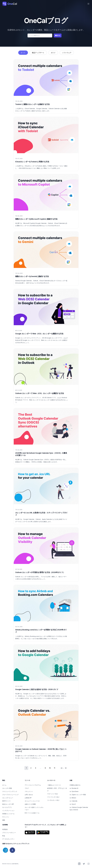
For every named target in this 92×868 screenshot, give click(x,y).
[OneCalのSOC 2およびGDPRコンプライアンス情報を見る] (24, 850)
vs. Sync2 (73, 804)
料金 (4, 836)
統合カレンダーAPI (8, 804)
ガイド (53, 53)
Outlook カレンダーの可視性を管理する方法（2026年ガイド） (40, 572)
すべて (23, 53)
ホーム (4, 785)
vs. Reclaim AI (74, 788)
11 (55, 768)
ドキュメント (29, 791)
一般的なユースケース (54, 785)
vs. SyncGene (74, 791)
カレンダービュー (8, 798)
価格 (4, 820)
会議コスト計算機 (30, 804)
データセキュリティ (8, 839)
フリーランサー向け (53, 797)
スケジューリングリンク (10, 791)
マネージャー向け (53, 794)
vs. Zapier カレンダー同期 (78, 795)
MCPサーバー (7, 801)
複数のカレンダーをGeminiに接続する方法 (32, 276)
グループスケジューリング (10, 795)
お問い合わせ (29, 795)
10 (50, 768)
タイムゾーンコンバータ (32, 801)
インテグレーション (8, 810)
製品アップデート (38, 53)
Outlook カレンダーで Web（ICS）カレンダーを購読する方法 (40, 393)
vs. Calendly (73, 801)
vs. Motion (73, 798)
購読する (58, 35)
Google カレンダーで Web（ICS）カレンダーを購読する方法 (39, 334)
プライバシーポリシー (9, 833)
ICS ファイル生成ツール (32, 813)
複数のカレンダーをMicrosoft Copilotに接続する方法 (36, 219)
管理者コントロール (8, 814)
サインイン (6, 817)
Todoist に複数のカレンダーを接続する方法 (32, 104)
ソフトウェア (67, 53)
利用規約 (5, 829)
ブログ (27, 788)
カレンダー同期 (7, 788)
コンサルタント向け (53, 800)
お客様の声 (28, 798)
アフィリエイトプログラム (33, 785)
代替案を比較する (75, 785)
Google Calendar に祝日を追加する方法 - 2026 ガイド (37, 689)
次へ (64, 768)
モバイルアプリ (7, 807)
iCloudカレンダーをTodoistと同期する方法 (32, 162)
